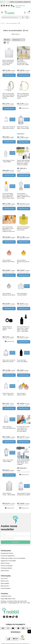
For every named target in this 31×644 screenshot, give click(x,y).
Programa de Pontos (7, 553)
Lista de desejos (6, 588)
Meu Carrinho (5, 586)
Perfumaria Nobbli (6, 568)
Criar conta (4, 578)
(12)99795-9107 (6, 596)
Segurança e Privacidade (8, 561)
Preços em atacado (7, 566)
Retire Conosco (5, 563)
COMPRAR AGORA (9, 75)
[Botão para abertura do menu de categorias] (2, 12)
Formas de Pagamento (8, 556)
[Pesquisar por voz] (23, 17)
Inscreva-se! (15, 542)
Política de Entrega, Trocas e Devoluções (13, 558)
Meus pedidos (5, 583)
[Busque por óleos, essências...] (11, 17)
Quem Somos (5, 571)
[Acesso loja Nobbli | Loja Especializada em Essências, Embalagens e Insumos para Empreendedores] (25, 12)
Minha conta (5, 581)
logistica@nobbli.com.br (8, 599)
